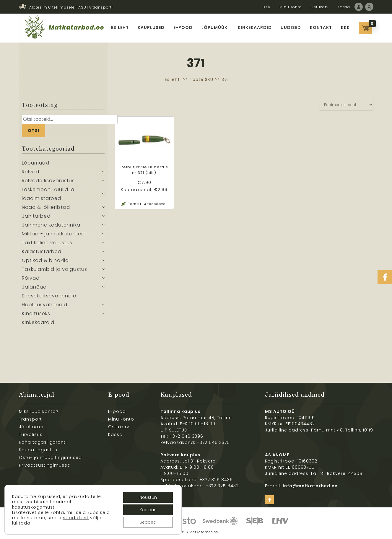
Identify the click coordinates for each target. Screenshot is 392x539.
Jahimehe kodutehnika (51, 225)
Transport (30, 419)
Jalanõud (34, 287)
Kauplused (151, 27)
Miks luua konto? (39, 411)
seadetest (76, 518)
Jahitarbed (36, 216)
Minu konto (291, 7)
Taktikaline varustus (47, 243)
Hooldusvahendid (45, 305)
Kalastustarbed (42, 251)
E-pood (183, 27)
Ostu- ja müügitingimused (50, 457)
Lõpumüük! (215, 27)
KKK (267, 7)
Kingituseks (36, 314)
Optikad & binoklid (45, 260)
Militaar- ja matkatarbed (53, 234)
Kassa (344, 7)
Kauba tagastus (38, 450)
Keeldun (148, 510)
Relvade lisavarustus (48, 181)
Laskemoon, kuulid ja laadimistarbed (48, 194)
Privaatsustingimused (45, 465)
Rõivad (31, 278)
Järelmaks (31, 427)
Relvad (31, 172)
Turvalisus (31, 434)
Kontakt (321, 27)
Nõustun (148, 497)
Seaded (148, 522)
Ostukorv (320, 7)
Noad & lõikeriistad (46, 207)
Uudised (291, 27)
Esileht (120, 27)
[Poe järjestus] (347, 105)
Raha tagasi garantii (43, 442)
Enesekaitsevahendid (49, 296)
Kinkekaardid (255, 27)
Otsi (34, 131)
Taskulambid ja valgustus (55, 269)
